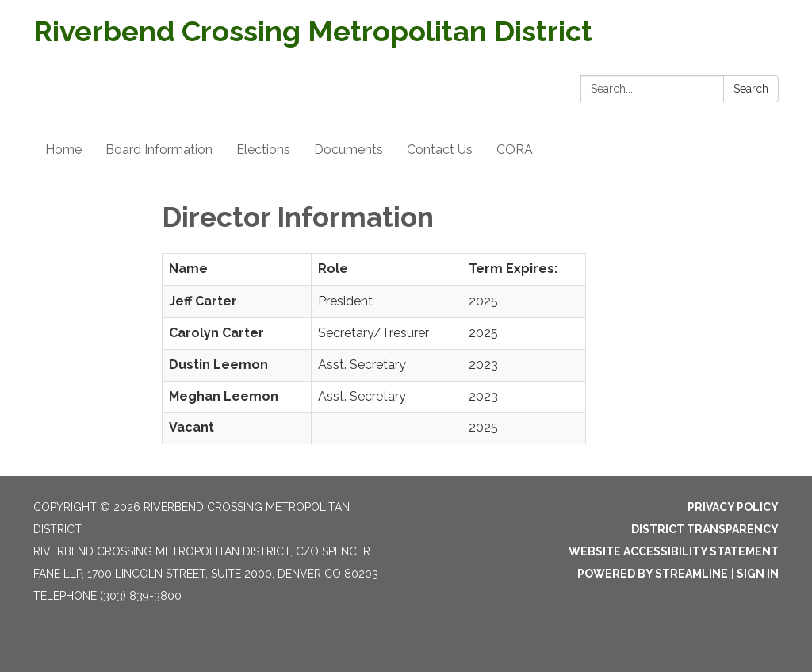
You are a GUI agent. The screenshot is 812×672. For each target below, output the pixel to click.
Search (751, 89)
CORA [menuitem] (515, 150)
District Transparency (705, 529)
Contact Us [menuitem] (440, 150)
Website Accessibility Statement (674, 551)
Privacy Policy (733, 507)
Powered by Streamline (653, 574)
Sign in (758, 574)
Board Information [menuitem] (159, 150)
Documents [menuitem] (349, 150)
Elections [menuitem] (263, 150)
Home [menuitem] (63, 150)
